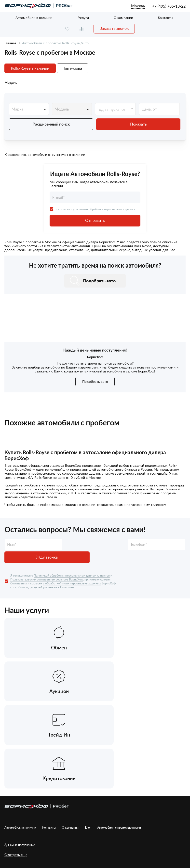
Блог (88, 726)
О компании (123, 18)
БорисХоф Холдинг (30, 831)
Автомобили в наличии (34, 18)
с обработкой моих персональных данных (72, 569)
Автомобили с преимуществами (119, 726)
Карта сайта (57, 774)
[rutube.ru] (23, 774)
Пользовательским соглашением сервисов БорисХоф (47, 565)
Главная (10, 43)
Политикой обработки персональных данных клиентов (72, 562)
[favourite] (67, 29)
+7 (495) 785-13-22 (169, 6)
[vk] (8, 774)
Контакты (165, 18)
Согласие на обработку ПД (142, 774)
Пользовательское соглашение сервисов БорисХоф (45, 785)
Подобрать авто (95, 381)
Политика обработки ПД (93, 774)
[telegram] (37, 774)
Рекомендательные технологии (119, 785)
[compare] (81, 29)
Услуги (83, 18)
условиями (81, 208)
